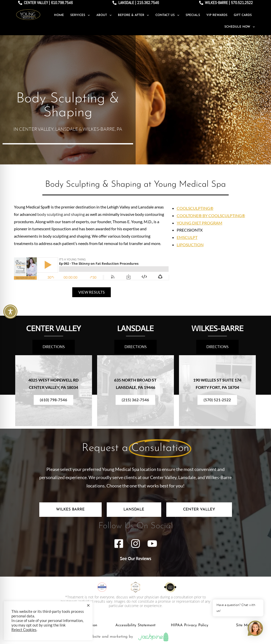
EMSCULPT (187, 237)
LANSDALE (135, 328)
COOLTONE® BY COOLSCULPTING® (211, 215)
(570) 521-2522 (217, 400)
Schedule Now (240, 27)
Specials (193, 15)
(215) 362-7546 (135, 400)
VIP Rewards (217, 15)
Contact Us (167, 15)
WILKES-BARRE (217, 328)
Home (59, 15)
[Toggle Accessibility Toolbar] (10, 312)
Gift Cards (243, 15)
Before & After (133, 15)
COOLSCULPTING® (195, 208)
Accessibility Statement (135, 625)
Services (80, 15)
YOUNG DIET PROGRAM (200, 223)
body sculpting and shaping (61, 214)
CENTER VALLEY (53, 328)
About (104, 15)
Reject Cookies (24, 630)
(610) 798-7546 (53, 400)
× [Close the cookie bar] (88, 605)
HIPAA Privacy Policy (190, 625)
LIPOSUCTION (190, 245)
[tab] (70, 510)
